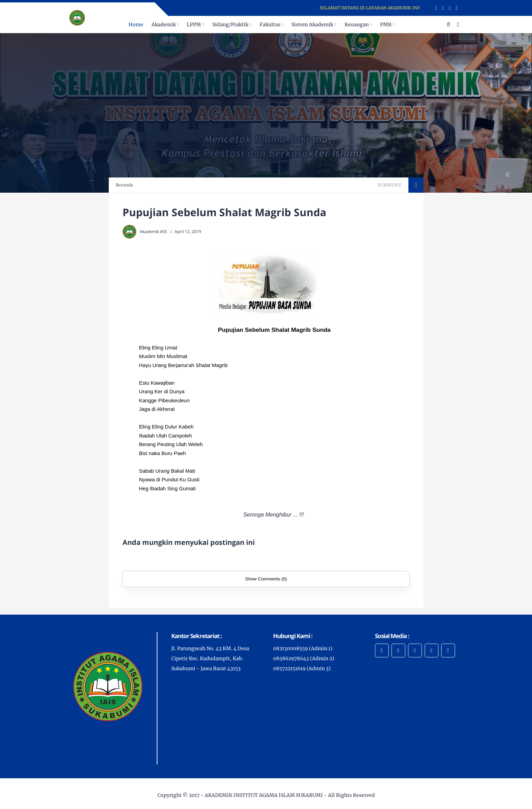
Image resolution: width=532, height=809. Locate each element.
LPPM (194, 25)
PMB (386, 25)
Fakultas (270, 25)
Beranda (124, 185)
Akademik (164, 25)
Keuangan (357, 25)
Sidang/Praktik (230, 25)
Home (136, 25)
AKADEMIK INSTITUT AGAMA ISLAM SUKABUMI (264, 795)
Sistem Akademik (312, 25)
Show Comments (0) (266, 579)
